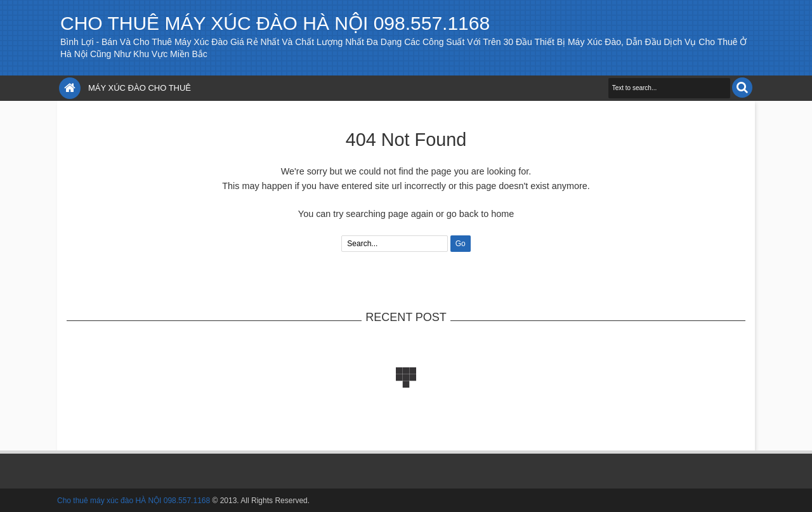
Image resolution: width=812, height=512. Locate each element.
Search (742, 88)
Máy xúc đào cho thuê (140, 88)
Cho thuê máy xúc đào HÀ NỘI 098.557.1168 (275, 23)
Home (70, 88)
